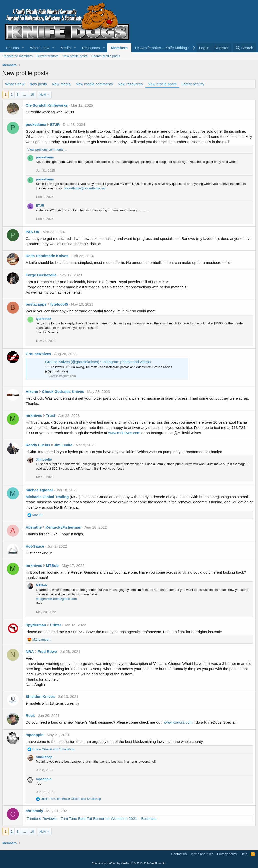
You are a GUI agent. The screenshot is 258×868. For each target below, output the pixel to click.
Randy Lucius (38, 445)
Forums (13, 48)
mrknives (34, 416)
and (53, 749)
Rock (30, 716)
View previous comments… (47, 149)
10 (32, 94)
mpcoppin (35, 735)
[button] (23, 48)
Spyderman (36, 625)
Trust (51, 416)
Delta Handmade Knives (47, 256)
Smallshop (44, 757)
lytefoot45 (59, 304)
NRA (30, 652)
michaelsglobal (39, 490)
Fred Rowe (47, 652)
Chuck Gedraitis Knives (63, 392)
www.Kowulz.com (178, 722)
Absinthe (34, 527)
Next (43, 94)
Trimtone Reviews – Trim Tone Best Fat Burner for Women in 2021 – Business (92, 819)
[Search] (244, 48)
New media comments (94, 84)
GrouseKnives (38, 354)
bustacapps (36, 304)
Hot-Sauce (35, 546)
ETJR (55, 124)
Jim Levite (63, 445)
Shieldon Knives (40, 697)
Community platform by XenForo (129, 863)
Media (66, 48)
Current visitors (48, 56)
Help (244, 854)
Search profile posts (106, 56)
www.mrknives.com (124, 433)
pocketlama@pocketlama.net (85, 188)
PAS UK (33, 232)
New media (61, 84)
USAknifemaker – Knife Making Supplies (169, 48)
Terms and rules (202, 854)
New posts (38, 84)
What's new (40, 48)
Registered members (18, 56)
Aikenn (32, 392)
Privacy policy (227, 854)
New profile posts (75, 56)
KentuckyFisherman (64, 527)
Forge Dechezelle (41, 275)
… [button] (25, 94)
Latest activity (193, 84)
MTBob (52, 565)
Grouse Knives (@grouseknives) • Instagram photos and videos (98, 362)
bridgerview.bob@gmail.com (56, 599)
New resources (130, 84)
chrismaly (34, 811)
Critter (56, 625)
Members (119, 48)
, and (71, 799)
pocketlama (36, 124)
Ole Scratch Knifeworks (47, 105)
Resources (91, 48)
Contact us (179, 854)
